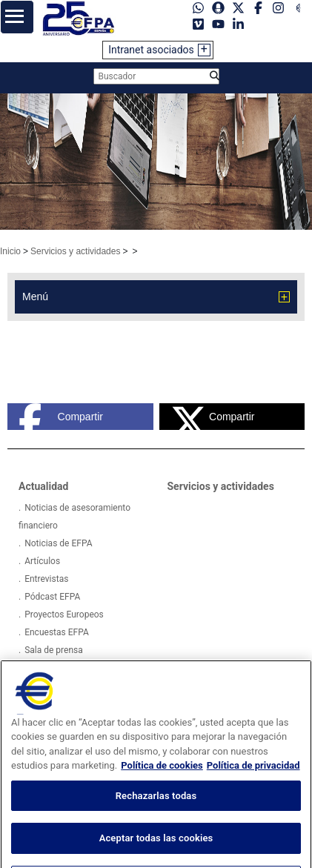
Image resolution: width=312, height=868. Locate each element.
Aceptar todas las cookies (156, 851)
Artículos (42, 561)
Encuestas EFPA (57, 632)
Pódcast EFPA (52, 597)
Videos (38, 668)
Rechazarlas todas (156, 809)
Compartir (61, 417)
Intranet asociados (151, 50)
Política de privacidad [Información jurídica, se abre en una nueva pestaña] (253, 779)
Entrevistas (46, 579)
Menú (35, 296)
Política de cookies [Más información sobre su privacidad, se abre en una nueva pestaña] (162, 779)
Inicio (10, 251)
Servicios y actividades (75, 251)
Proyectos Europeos (64, 614)
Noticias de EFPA (58, 543)
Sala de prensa (54, 650)
